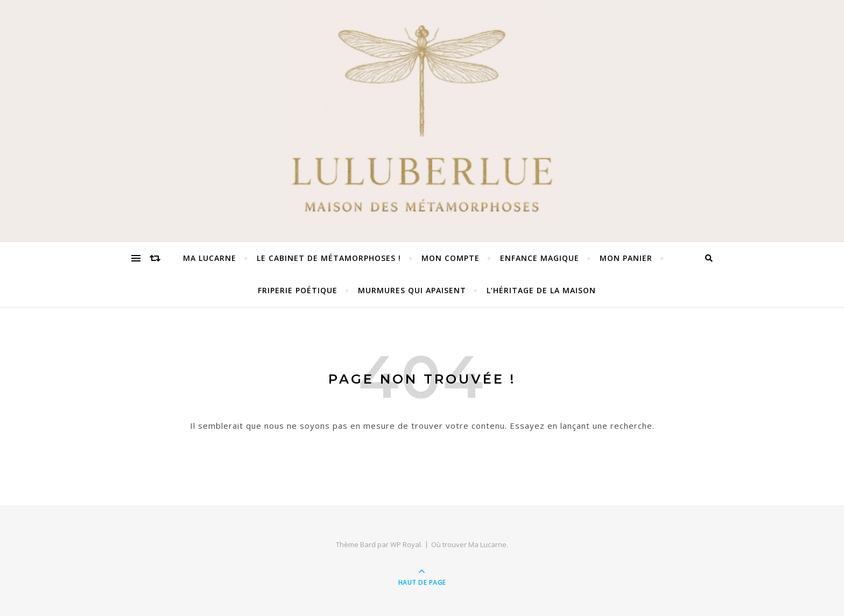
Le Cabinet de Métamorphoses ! (329, 258)
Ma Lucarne (210, 258)
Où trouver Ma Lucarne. (470, 544)
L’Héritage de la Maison (541, 290)
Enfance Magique (540, 258)
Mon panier (626, 258)
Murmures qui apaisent (412, 290)
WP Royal (406, 544)
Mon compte (451, 258)
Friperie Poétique (298, 290)
